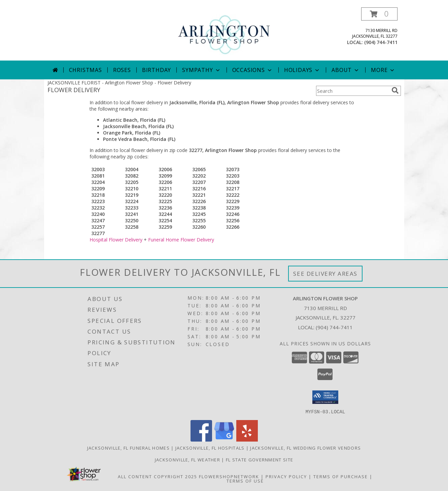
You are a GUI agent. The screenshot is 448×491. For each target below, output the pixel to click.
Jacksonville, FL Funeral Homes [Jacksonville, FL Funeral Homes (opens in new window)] (128, 448)
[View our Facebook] (201, 439)
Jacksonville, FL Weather (187, 459)
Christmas (85, 70)
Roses (122, 70)
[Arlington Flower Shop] (224, 33)
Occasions (253, 70)
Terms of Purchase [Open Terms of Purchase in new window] (341, 476)
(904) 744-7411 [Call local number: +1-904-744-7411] (381, 42)
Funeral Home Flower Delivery (181, 240)
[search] (395, 90)
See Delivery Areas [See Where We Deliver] (325, 274)
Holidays (302, 70)
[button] (379, 14)
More (383, 70)
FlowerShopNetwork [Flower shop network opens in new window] (229, 476)
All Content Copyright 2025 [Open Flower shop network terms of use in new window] (158, 476)
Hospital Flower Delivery (116, 240)
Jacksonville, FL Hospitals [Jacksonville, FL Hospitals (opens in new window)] (210, 448)
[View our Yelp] (247, 439)
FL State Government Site (260, 459)
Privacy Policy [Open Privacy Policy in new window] (286, 476)
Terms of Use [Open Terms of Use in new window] (245, 481)
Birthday (157, 70)
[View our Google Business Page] (224, 439)
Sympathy (201, 70)
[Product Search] (352, 91)
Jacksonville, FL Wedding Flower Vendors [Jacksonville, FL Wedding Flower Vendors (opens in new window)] (305, 448)
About (346, 70)
